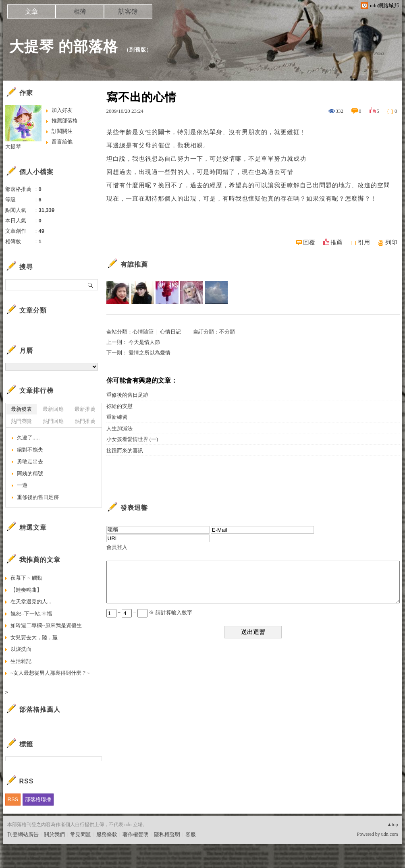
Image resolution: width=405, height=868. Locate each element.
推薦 (336, 242)
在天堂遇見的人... (31, 602)
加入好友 (62, 110)
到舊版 (138, 50)
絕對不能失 (30, 450)
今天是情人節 (144, 342)
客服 (191, 834)
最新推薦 (85, 409)
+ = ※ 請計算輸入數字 (149, 612)
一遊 (22, 485)
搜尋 (91, 285)
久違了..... (28, 438)
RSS (13, 799)
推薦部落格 (65, 121)
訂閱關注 (62, 131)
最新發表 (21, 409)
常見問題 (81, 834)
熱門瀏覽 (21, 421)
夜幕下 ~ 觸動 (27, 578)
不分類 (227, 332)
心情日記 (170, 332)
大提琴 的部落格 (64, 47)
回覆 (309, 242)
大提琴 (13, 146)
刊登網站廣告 (23, 834)
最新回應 (53, 409)
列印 (391, 242)
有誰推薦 (134, 264)
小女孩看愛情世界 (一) (132, 439)
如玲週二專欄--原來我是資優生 (46, 625)
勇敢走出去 (30, 461)
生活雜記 (21, 661)
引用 (364, 242)
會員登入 (117, 547)
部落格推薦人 (40, 710)
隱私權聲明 (167, 834)
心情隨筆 (143, 332)
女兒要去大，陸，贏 (34, 637)
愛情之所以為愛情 (150, 353)
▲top (392, 824)
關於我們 (54, 834)
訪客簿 (128, 11)
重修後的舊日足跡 (127, 395)
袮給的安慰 (119, 406)
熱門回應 (53, 421)
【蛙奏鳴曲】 (45, 590)
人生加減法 (119, 428)
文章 (31, 11)
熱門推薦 (85, 421)
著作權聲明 (136, 834)
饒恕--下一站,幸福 (31, 614)
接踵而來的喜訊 (125, 451)
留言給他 (62, 142)
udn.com (390, 834)
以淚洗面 (21, 649)
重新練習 (117, 417)
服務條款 (107, 834)
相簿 (80, 11)
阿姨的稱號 (30, 473)
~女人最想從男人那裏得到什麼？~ (50, 673)
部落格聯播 (38, 799)
